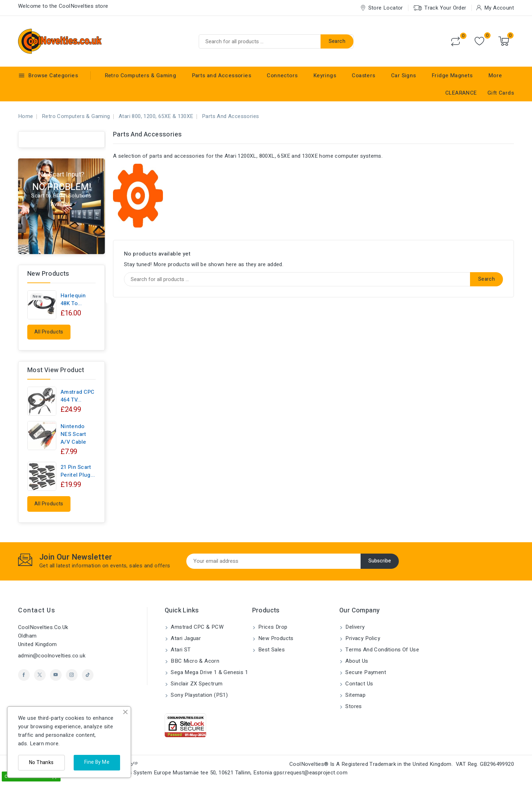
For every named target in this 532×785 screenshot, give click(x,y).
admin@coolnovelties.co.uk (52, 656)
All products (49, 332)
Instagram (72, 675)
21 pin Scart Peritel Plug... (78, 471)
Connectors (282, 75)
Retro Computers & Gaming (141, 75)
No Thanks (41, 762)
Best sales (271, 650)
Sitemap (355, 695)
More (495, 75)
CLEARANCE (461, 93)
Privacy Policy (362, 638)
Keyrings (325, 75)
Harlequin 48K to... (73, 299)
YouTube (56, 675)
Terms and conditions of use (381, 650)
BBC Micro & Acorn (194, 661)
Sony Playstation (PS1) (199, 695)
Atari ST (180, 650)
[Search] (276, 41)
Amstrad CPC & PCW (196, 627)
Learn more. (45, 744)
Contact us (37, 610)
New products (275, 638)
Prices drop (272, 627)
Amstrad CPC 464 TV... (77, 396)
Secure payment (365, 672)
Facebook (24, 675)
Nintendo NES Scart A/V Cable (73, 434)
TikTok (88, 675)
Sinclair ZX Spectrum (196, 684)
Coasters (363, 75)
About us (356, 661)
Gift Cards (501, 93)
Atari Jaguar (185, 638)
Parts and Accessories (222, 75)
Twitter (40, 675)
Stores (353, 706)
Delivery (354, 627)
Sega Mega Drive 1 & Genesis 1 (209, 672)
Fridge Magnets (452, 75)
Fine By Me (97, 762)
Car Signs (404, 75)
